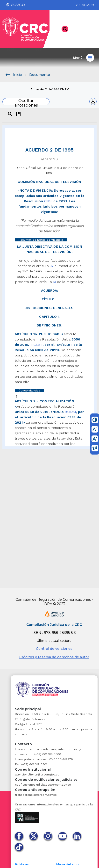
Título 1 (36, 345)
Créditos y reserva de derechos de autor (54, 657)
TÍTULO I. (50, 299)
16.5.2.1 (71, 412)
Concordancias (29, 391)
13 (54, 282)
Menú (84, 58)
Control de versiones (54, 649)
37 (52, 266)
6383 (48, 201)
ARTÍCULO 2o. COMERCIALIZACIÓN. (45, 401)
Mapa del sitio (67, 864)
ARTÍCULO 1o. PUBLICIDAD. (38, 334)
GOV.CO (88, 5)
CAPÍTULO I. (49, 317)
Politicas (22, 864)
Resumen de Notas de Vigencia (41, 240)
